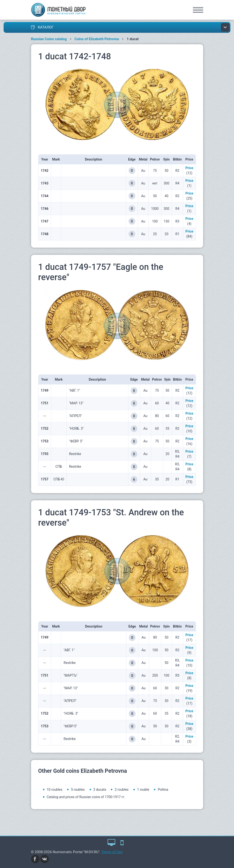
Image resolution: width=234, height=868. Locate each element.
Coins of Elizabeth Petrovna (97, 39)
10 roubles (55, 790)
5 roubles (78, 790)
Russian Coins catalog (49, 39)
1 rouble (143, 790)
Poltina (163, 790)
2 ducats (100, 790)
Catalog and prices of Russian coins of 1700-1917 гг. (86, 797)
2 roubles (122, 790)
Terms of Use (112, 852)
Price (189, 168)
